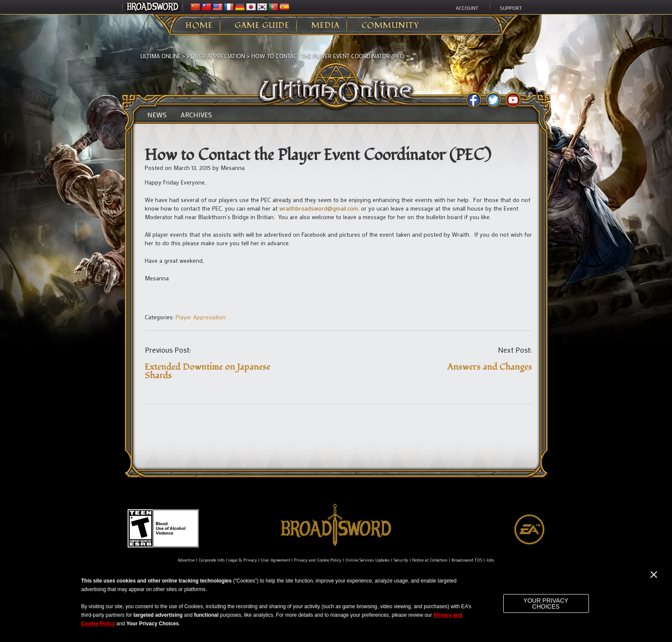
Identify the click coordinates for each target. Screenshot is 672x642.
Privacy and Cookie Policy (318, 560)
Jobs (490, 560)
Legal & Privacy (243, 560)
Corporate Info (211, 560)
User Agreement (275, 560)
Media (326, 26)
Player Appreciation (216, 56)
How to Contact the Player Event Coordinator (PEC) (328, 56)
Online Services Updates (367, 560)
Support (511, 8)
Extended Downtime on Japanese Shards (208, 371)
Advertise (186, 560)
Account (467, 8)
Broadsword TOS (467, 560)
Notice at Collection (430, 560)
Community (390, 26)
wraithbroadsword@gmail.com (319, 208)
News (157, 115)
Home (199, 26)
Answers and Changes (490, 367)
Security (401, 560)
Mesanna (233, 168)
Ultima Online (161, 56)
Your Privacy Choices (546, 603)
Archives (196, 115)
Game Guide (262, 26)
